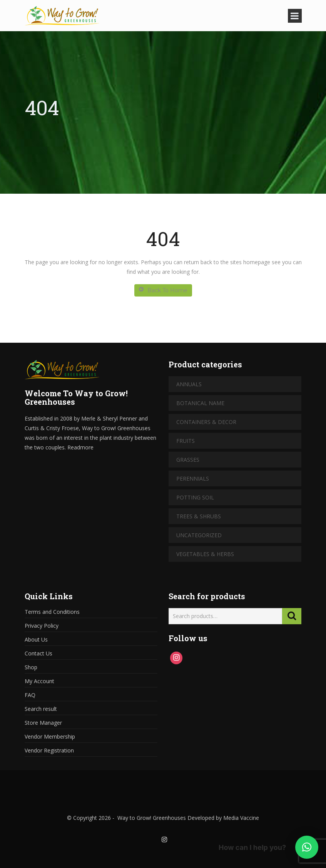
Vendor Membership (50, 736)
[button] (307, 847)
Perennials (193, 478)
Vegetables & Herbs (205, 554)
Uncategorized (199, 535)
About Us (36, 639)
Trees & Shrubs (199, 516)
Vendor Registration (49, 750)
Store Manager (43, 723)
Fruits (186, 441)
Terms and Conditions (52, 612)
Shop (31, 667)
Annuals (189, 384)
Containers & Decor (206, 422)
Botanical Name (200, 403)
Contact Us (38, 653)
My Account (39, 681)
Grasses (188, 460)
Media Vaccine (240, 818)
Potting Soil (195, 497)
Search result (41, 709)
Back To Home (163, 290)
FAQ (30, 695)
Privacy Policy (42, 626)
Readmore (80, 447)
